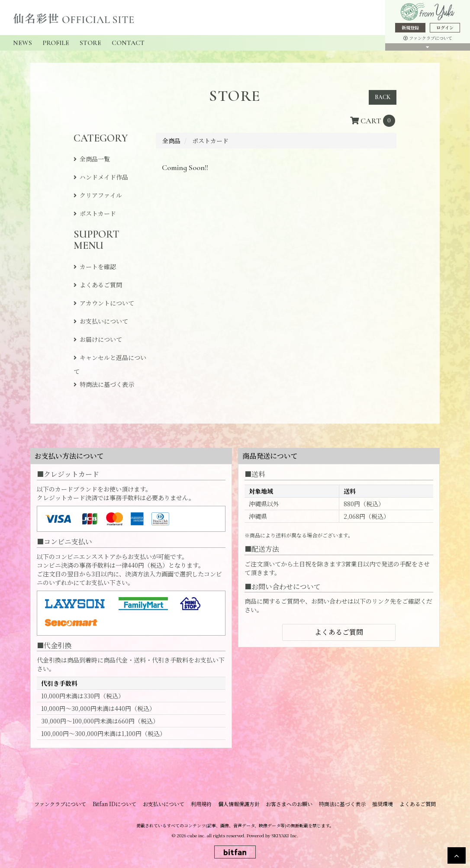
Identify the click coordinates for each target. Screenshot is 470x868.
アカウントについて (107, 303)
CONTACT (128, 43)
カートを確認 (98, 267)
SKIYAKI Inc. (285, 834)
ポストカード (98, 213)
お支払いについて (104, 321)
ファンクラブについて (428, 38)
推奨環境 (377, 803)
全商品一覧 (95, 159)
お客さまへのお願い (287, 803)
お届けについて (101, 339)
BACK (383, 97)
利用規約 (203, 803)
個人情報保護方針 (239, 803)
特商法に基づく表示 (107, 384)
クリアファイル (101, 195)
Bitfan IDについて (121, 803)
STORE (90, 43)
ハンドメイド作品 (104, 177)
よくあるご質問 (101, 285)
